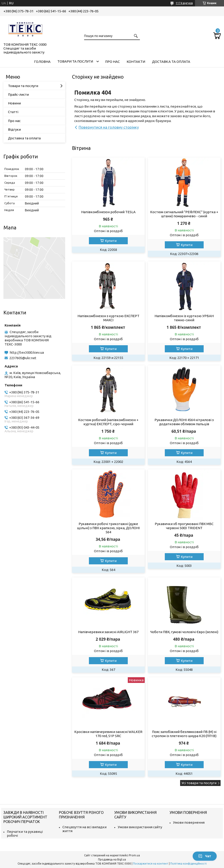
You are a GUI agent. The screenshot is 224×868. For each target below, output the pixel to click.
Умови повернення (189, 822)
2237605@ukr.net (23, 358)
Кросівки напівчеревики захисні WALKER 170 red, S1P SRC (108, 734)
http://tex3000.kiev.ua (27, 352)
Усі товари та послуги (199, 783)
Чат (205, 856)
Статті (13, 112)
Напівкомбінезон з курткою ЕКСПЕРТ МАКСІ (108, 318)
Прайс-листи (18, 94)
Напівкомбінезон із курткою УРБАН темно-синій (184, 318)
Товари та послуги (75, 61)
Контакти (136, 62)
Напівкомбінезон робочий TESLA (108, 212)
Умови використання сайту (140, 827)
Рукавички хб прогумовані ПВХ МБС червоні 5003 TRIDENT (184, 526)
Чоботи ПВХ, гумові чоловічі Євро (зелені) (184, 632)
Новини (14, 103)
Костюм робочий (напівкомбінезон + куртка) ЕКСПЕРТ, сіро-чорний (108, 422)
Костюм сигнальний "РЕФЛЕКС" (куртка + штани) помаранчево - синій (184, 214)
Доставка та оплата (171, 62)
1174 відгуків (184, 3)
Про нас (112, 62)
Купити (111, 241)
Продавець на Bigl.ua (112, 859)
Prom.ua (134, 855)
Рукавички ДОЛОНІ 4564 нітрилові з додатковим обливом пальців (184, 422)
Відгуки (14, 129)
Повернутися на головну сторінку (109, 127)
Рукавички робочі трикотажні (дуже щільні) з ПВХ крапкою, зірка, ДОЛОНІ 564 (108, 528)
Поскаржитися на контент (151, 864)
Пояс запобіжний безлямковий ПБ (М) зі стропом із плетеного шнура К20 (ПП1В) (184, 734)
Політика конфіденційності (188, 864)
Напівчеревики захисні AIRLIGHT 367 (108, 632)
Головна (42, 62)
